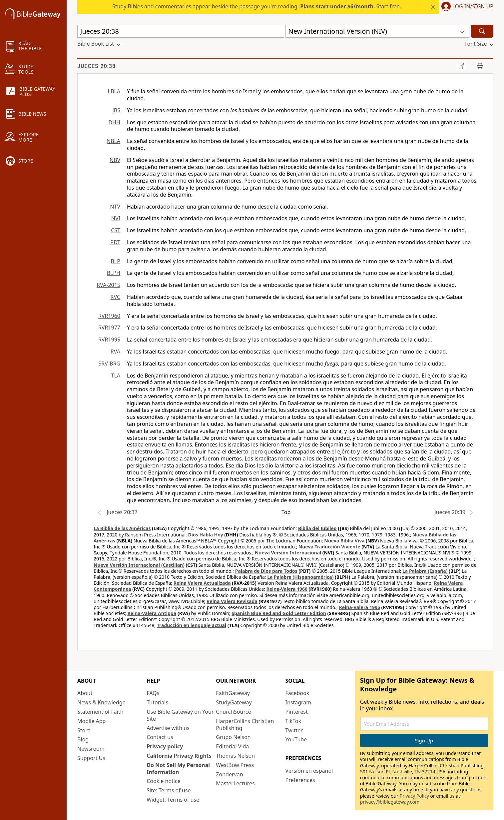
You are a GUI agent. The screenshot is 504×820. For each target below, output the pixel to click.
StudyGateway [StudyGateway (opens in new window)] (234, 702)
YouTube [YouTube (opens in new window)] (296, 739)
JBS (116, 110)
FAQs (153, 693)
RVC (115, 297)
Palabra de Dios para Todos (266, 571)
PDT (115, 242)
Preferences (300, 780)
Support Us (91, 758)
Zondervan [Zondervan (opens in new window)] (229, 774)
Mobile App (91, 721)
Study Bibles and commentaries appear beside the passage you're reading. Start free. (257, 6)
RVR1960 (109, 316)
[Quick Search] (181, 31)
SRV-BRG (110, 364)
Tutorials (157, 702)
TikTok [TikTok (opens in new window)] (293, 721)
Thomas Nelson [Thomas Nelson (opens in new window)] (235, 756)
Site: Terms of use (169, 790)
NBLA (113, 141)
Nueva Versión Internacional (288, 553)
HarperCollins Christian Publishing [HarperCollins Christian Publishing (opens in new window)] (245, 725)
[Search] (482, 31)
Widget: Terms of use (173, 800)
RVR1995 (109, 340)
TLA (116, 376)
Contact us (160, 737)
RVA (115, 352)
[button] (466, 7)
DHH (114, 122)
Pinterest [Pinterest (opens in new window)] (297, 712)
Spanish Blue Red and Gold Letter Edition (279, 613)
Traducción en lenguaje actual (192, 625)
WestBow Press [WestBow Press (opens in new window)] (235, 765)
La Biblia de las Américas (122, 528)
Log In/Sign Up (473, 7)
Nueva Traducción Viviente (329, 547)
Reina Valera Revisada (232, 601)
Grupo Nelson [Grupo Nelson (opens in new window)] (233, 737)
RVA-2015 (108, 285)
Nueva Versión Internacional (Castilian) (139, 565)
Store (84, 730)
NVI (116, 218)
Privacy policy (165, 746)
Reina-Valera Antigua (152, 613)
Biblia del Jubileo (317, 528)
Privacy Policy (414, 796)
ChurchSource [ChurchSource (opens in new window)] (233, 712)
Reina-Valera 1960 (287, 589)
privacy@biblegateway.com (390, 802)
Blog (83, 739)
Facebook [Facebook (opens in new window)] (297, 693)
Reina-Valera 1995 (359, 607)
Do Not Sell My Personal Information (178, 769)
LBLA (114, 91)
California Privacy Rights (179, 756)
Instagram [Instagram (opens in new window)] (298, 702)
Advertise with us (168, 728)
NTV (115, 207)
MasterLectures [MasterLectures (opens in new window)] (235, 783)
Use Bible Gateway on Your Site (180, 715)
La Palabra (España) (425, 571)
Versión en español (309, 771)
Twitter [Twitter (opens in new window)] (294, 730)
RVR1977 (109, 328)
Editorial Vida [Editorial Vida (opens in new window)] (232, 746)
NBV (115, 160)
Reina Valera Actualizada (202, 583)
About (85, 693)
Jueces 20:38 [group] (96, 66)
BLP (116, 261)
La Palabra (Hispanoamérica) (300, 577)
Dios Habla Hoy (206, 535)
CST (116, 230)
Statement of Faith (100, 712)
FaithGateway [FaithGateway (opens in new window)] (233, 693)
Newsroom (91, 749)
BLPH (114, 273)
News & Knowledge (101, 702)
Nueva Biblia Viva (344, 541)
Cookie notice (164, 781)
